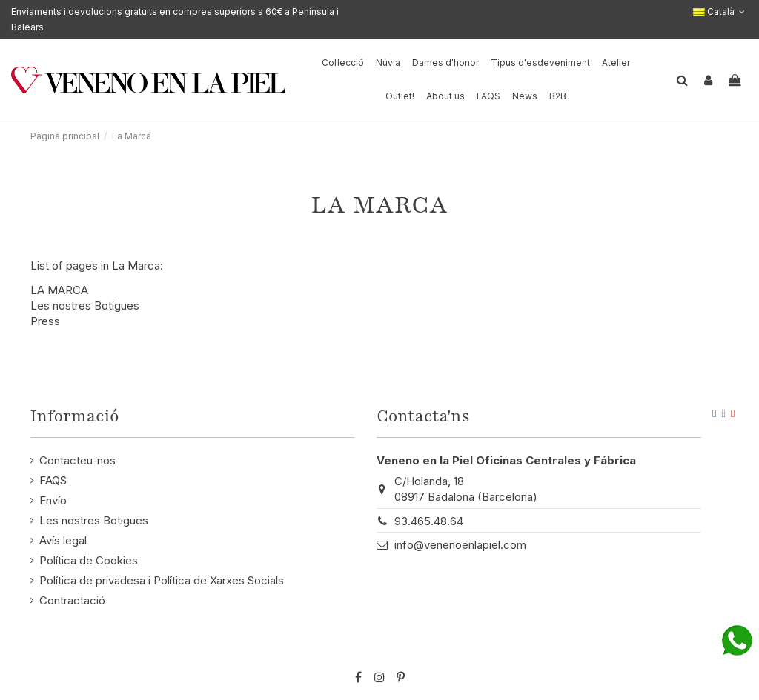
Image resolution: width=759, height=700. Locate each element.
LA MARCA (59, 290)
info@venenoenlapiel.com (460, 545)
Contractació (72, 600)
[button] (445, 97)
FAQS (53, 480)
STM (697, 653)
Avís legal (63, 540)
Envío (53, 500)
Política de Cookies (89, 560)
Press (45, 321)
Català (720, 11)
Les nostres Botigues (85, 306)
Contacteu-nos (77, 460)
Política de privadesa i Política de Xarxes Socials (162, 580)
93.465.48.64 (429, 521)
